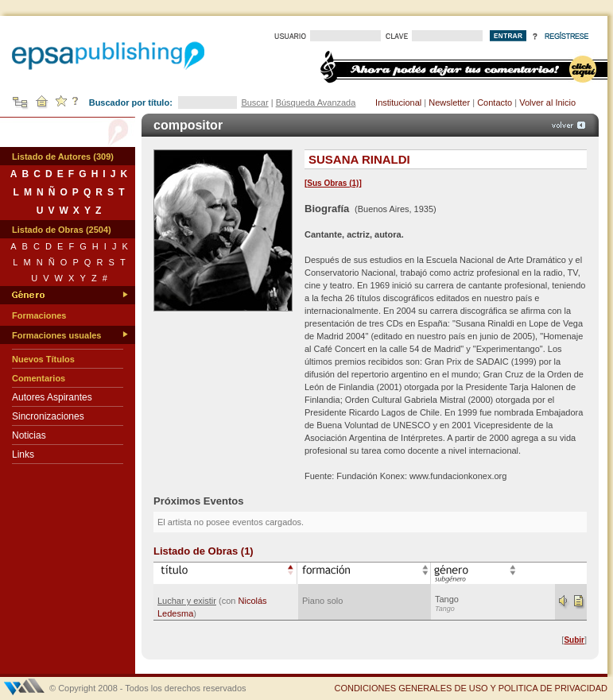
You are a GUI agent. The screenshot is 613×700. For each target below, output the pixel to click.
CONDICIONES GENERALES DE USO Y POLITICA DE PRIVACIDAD (471, 688)
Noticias (29, 435)
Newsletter (449, 102)
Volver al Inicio (547, 102)
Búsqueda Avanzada (316, 102)
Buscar (254, 102)
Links (23, 454)
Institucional (398, 102)
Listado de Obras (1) (204, 551)
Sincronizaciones (48, 416)
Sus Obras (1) (333, 183)
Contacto (495, 102)
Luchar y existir (187, 601)
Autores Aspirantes (52, 397)
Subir (574, 640)
